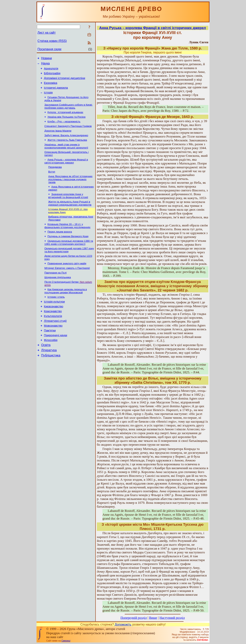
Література (49, 374)
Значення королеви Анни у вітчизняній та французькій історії (68, 207)
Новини (47, 59)
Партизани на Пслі (55, 288)
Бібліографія (52, 76)
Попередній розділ (134, 618)
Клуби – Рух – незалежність (64, 128)
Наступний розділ (172, 618)
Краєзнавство (53, 330)
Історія (48, 97)
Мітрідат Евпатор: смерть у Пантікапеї (67, 283)
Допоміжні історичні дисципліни (65, 81)
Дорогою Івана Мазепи (58, 138)
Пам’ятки (50, 352)
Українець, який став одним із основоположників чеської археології (66, 155)
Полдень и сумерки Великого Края (68, 250)
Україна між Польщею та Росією (66, 123)
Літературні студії (55, 341)
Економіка (51, 86)
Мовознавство (53, 346)
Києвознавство (54, 325)
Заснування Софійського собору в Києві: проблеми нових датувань (69, 112)
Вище (153, 618)
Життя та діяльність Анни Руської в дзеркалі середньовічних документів (70, 215)
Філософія (51, 363)
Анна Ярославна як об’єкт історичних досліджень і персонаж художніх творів (70, 190)
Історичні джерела (56, 92)
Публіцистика (51, 380)
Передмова (55, 177)
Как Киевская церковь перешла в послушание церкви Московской (66, 308)
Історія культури (54, 319)
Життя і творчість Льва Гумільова (67, 148)
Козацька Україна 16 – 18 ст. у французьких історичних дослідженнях (67, 238)
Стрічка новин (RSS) (52, 41)
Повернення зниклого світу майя (67, 278)
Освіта (46, 368)
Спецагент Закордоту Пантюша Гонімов (68, 133)
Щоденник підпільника (58, 293)
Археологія (51, 70)
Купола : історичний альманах (65, 118)
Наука (45, 65)
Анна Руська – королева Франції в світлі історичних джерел (66, 170)
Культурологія (53, 336)
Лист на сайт (47, 33)
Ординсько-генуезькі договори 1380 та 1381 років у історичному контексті (69, 256)
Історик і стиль (56, 314)
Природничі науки (56, 357)
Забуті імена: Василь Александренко (66, 143)
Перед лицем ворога (60, 245)
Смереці (66, 641)
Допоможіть (123, 624)
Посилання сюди (49, 49)
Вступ (52, 182)
